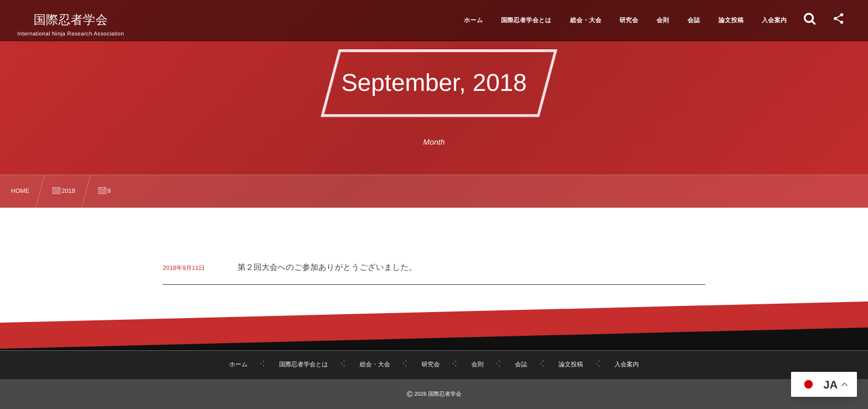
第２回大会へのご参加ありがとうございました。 (327, 268)
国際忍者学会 (71, 20)
